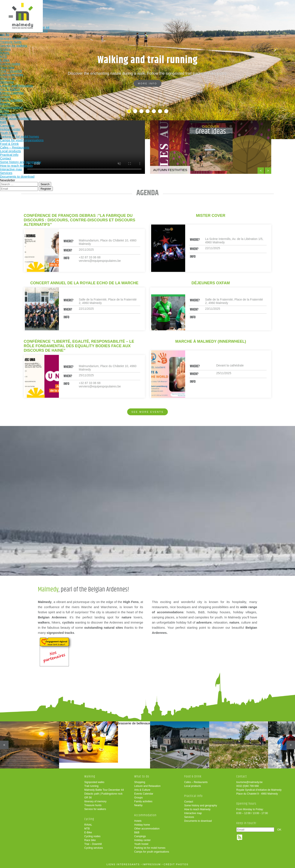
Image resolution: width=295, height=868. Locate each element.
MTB (87, 829)
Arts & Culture (142, 790)
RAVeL (88, 825)
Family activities (143, 801)
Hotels (138, 821)
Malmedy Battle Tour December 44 (104, 790)
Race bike (90, 840)
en (279, 7)
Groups (138, 798)
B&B (137, 832)
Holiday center (142, 840)
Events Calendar (144, 794)
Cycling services (94, 848)
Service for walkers (95, 809)
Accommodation (161, 10)
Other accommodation (147, 829)
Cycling (105, 10)
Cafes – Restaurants (196, 782)
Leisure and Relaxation (147, 786)
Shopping (140, 782)
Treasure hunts (93, 805)
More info (147, 83)
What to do (133, 10)
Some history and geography (200, 805)
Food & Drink (189, 10)
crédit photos (176, 864)
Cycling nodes (92, 836)
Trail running (91, 786)
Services (189, 817)
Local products (192, 786)
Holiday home (142, 825)
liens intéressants (123, 864)
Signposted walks (94, 782)
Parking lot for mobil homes (150, 848)
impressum (152, 864)
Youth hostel (141, 844)
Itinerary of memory (95, 801)
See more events (147, 412)
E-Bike (88, 832)
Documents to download (198, 821)
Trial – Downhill (93, 844)
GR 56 (88, 798)
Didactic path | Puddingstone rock (104, 794)
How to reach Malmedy (197, 809)
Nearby (138, 805)
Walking (77, 10)
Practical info (217, 10)
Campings (140, 836)
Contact (188, 802)
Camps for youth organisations (152, 852)
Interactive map (193, 813)
